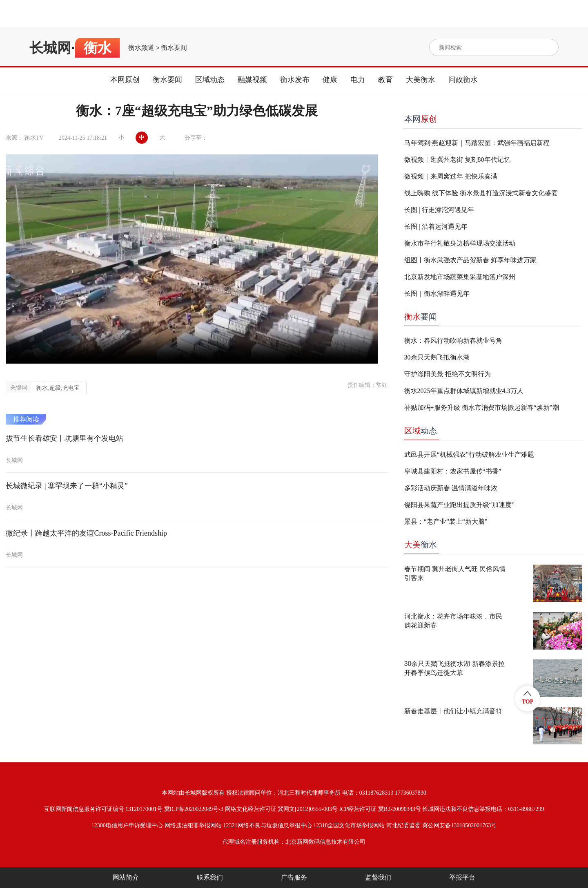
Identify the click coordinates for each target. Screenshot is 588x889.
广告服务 (294, 877)
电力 (358, 80)
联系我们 (210, 877)
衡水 (421, 545)
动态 (421, 431)
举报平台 (462, 877)
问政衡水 (463, 80)
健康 (330, 80)
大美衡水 (421, 80)
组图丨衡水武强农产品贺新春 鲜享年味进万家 (470, 260)
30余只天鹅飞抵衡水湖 (437, 357)
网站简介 (126, 877)
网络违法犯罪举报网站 (193, 825)
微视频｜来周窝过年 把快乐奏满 (451, 176)
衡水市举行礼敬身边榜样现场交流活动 (460, 243)
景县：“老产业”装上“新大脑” (446, 522)
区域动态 (210, 80)
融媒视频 (252, 80)
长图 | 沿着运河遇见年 (436, 227)
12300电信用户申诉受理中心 (127, 825)
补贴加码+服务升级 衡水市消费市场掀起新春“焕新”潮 (482, 408)
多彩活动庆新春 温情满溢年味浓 (451, 488)
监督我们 (378, 877)
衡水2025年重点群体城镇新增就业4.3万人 (464, 391)
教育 (385, 80)
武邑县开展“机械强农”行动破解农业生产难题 (469, 455)
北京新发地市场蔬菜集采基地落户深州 (460, 277)
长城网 (50, 48)
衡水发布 (295, 80)
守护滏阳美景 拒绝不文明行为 (448, 374)
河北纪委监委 (403, 825)
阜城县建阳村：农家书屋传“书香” (453, 471)
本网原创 (125, 80)
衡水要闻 (174, 48)
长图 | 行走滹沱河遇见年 (439, 210)
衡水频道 (141, 48)
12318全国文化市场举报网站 (349, 825)
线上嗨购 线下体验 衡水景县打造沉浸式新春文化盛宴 (481, 193)
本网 (421, 119)
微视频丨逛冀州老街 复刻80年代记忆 (457, 160)
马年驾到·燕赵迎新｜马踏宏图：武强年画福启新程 (477, 143)
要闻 (421, 317)
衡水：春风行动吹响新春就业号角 (453, 341)
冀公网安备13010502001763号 (459, 825)
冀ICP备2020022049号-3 (194, 809)
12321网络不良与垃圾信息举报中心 (268, 825)
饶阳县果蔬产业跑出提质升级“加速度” (459, 505)
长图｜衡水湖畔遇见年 (437, 294)
